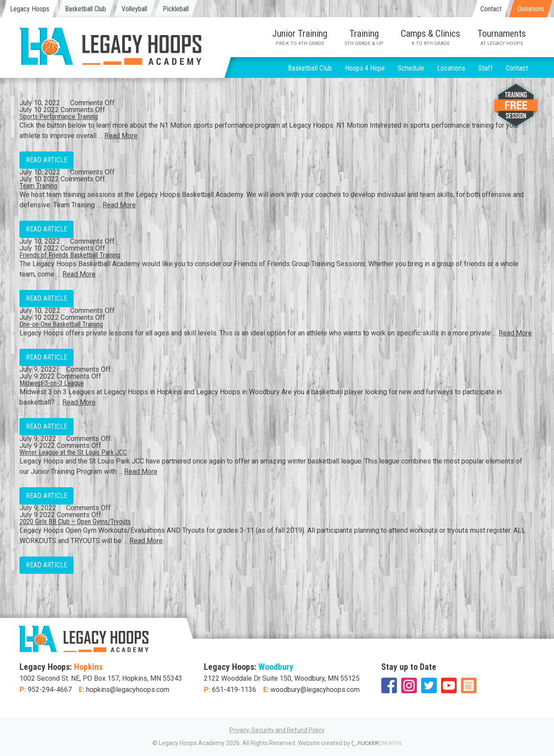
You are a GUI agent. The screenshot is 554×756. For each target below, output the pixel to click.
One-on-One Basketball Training (61, 324)
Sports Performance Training (59, 117)
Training (364, 37)
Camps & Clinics (430, 37)
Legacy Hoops (30, 9)
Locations (451, 68)
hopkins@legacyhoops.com (128, 690)
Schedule (411, 68)
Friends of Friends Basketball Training (70, 255)
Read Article (47, 160)
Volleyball (134, 9)
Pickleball (176, 9)
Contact (491, 9)
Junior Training (300, 37)
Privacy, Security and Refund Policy (277, 730)
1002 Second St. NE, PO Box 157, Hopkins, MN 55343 (101, 678)
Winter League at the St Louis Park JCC (73, 452)
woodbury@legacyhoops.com (315, 690)
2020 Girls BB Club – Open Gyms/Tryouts (75, 522)
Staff (486, 68)
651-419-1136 (234, 690)
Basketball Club (85, 9)
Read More (121, 136)
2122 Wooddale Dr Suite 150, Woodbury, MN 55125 (282, 678)
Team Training (38, 186)
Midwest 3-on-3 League (52, 383)
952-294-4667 (50, 690)
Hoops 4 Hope (365, 68)
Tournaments (502, 37)
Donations (531, 9)
